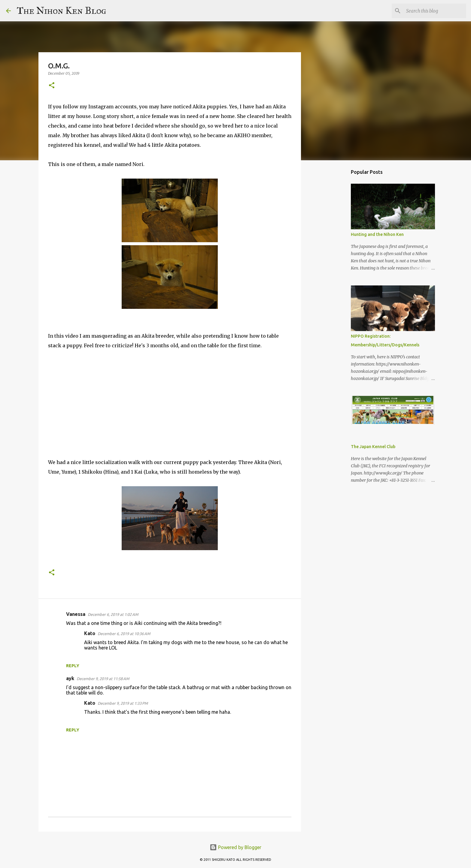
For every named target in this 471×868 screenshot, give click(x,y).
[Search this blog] (435, 11)
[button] (52, 86)
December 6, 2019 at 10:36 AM (124, 634)
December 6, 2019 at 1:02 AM (113, 614)
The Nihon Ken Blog (62, 11)
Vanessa (76, 614)
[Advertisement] (332, 259)
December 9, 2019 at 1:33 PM (123, 703)
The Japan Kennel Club (373, 447)
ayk (70, 678)
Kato (90, 633)
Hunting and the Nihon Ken (377, 234)
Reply (73, 666)
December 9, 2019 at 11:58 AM (103, 679)
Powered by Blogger (235, 847)
